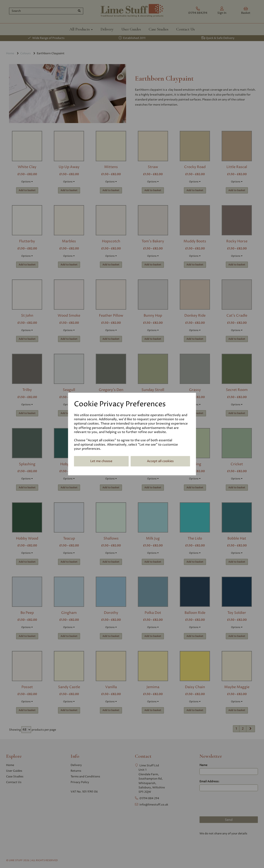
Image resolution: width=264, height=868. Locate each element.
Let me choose (101, 461)
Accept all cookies (160, 461)
